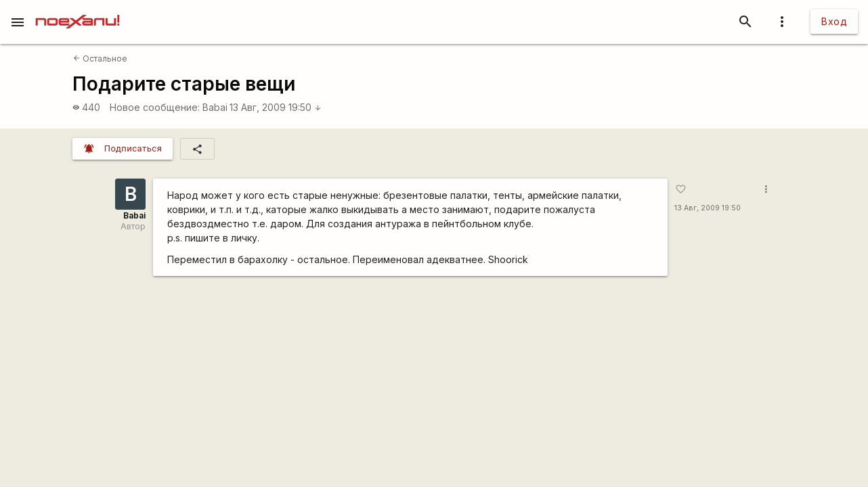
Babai (215, 107)
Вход (834, 21)
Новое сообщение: (155, 107)
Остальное (100, 59)
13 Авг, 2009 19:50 (276, 107)
